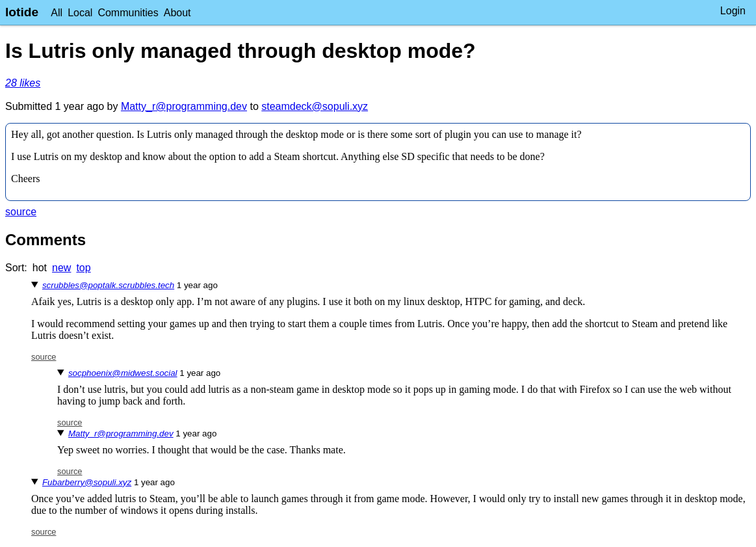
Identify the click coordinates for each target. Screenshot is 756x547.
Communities (128, 13)
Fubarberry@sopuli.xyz (87, 482)
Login (733, 11)
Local (80, 13)
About (177, 13)
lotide (22, 12)
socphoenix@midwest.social (123, 373)
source (21, 212)
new (61, 268)
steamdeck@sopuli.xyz (315, 106)
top (83, 268)
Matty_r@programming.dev (184, 106)
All (57, 13)
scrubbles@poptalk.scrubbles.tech (108, 285)
